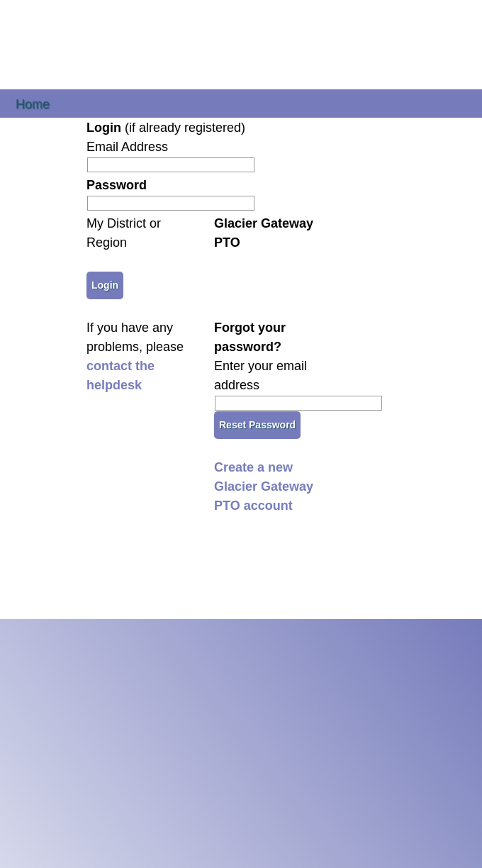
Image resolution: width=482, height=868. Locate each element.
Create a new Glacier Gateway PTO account (264, 486)
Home (33, 103)
